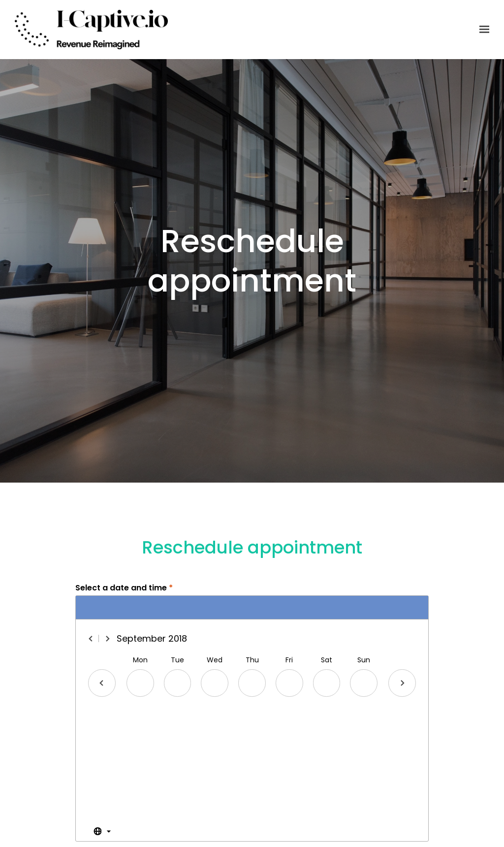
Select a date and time (124, 588)
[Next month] (107, 639)
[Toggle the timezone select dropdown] (102, 832)
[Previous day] (102, 683)
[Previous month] (91, 639)
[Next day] (402, 683)
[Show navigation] (482, 30)
